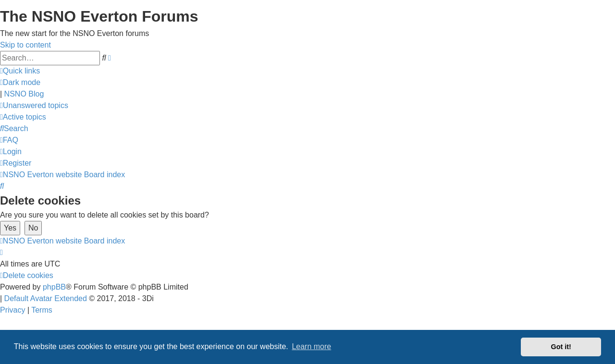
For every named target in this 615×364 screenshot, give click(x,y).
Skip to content (25, 45)
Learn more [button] (311, 346)
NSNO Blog (24, 94)
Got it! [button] (561, 347)
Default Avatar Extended (46, 298)
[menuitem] (34, 105)
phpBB (54, 287)
